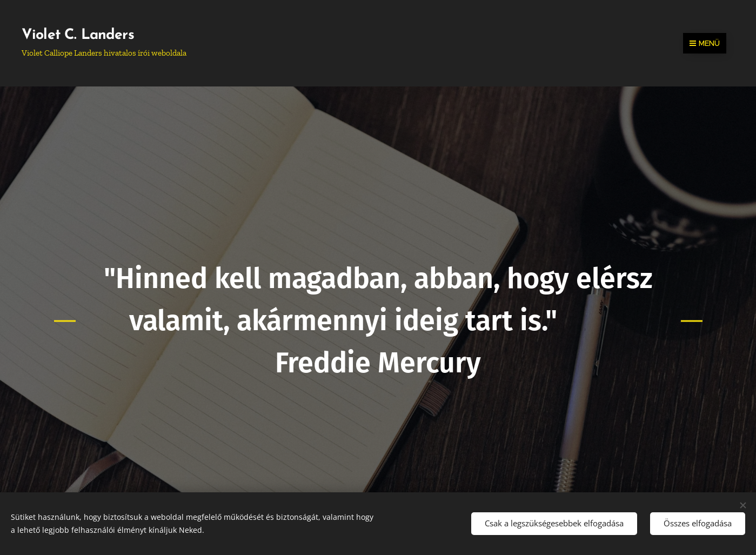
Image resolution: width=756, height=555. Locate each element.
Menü (705, 43)
